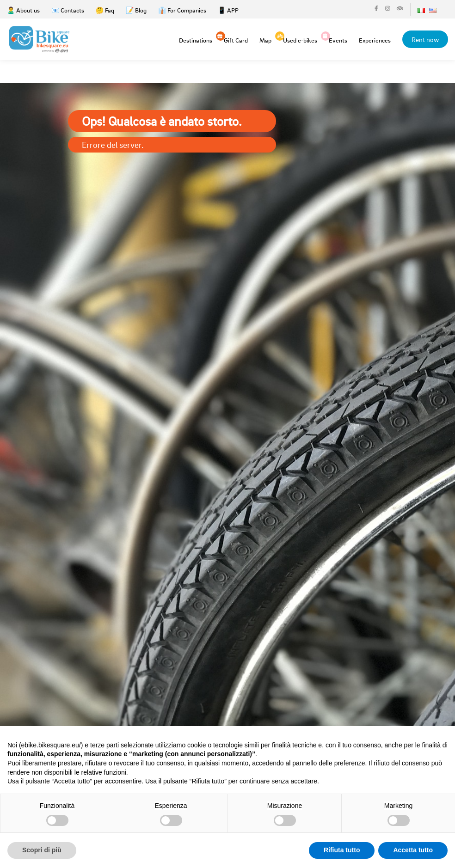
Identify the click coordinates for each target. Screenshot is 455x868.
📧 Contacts (68, 10)
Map (265, 40)
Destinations (196, 40)
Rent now (425, 39)
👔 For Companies (182, 10)
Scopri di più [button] (42, 850)
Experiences (375, 40)
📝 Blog (136, 10)
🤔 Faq (105, 10)
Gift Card (236, 40)
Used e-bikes (300, 40)
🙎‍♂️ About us (23, 10)
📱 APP (228, 10)
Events (338, 40)
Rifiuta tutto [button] (342, 850)
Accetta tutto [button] (413, 850)
